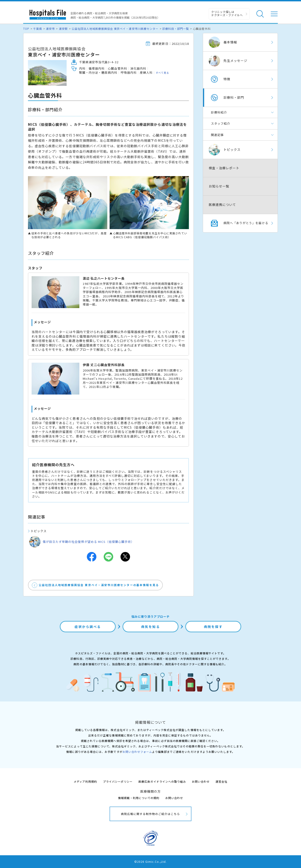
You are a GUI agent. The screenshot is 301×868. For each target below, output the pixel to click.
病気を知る (151, 627)
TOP (26, 29)
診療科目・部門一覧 (176, 29)
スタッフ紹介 (221, 123)
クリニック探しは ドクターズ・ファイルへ (227, 13)
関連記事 (217, 135)
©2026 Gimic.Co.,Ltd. (150, 862)
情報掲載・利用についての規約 (139, 798)
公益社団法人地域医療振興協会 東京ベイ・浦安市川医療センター (115, 29)
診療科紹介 (219, 112)
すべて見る (162, 73)
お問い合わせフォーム (137, 752)
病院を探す (213, 627)
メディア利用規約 (85, 781)
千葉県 (38, 29)
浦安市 (50, 29)
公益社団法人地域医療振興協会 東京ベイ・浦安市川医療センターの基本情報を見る (99, 585)
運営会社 (221, 781)
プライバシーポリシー (118, 781)
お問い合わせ (201, 781)
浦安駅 (63, 29)
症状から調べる (88, 627)
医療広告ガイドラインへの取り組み (162, 781)
